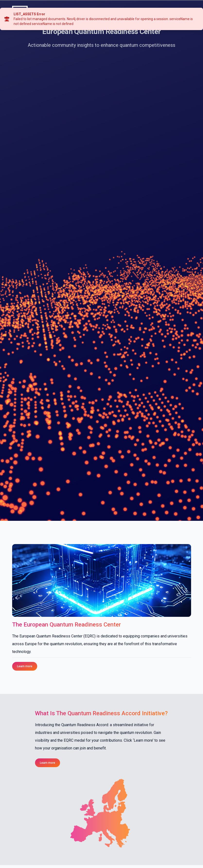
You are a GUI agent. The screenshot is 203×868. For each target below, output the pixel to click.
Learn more (25, 666)
